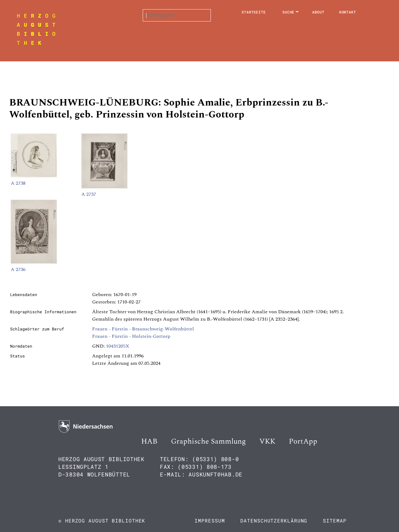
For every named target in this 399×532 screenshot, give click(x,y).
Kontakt (348, 12)
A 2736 (18, 269)
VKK (267, 441)
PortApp (303, 441)
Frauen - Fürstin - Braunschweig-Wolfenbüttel (143, 329)
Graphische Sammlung (208, 441)
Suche (289, 12)
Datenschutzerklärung (274, 520)
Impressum (210, 520)
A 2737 (89, 194)
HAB (149, 441)
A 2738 (18, 183)
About (318, 12)
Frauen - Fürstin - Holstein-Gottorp (131, 336)
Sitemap (335, 520)
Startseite (254, 12)
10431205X (118, 346)
